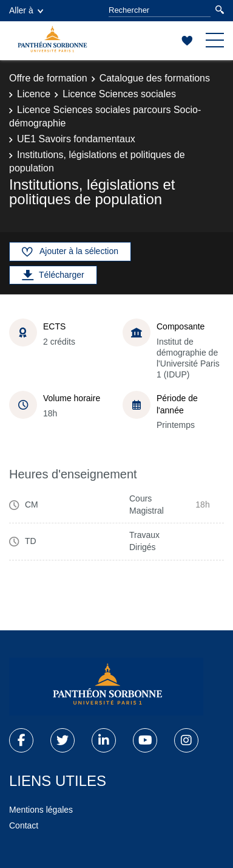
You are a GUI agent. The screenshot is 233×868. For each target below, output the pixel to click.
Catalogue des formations (155, 78)
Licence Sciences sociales (119, 94)
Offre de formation (48, 78)
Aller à (26, 10)
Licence (34, 94)
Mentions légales (41, 810)
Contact (24, 825)
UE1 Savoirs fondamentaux (76, 139)
